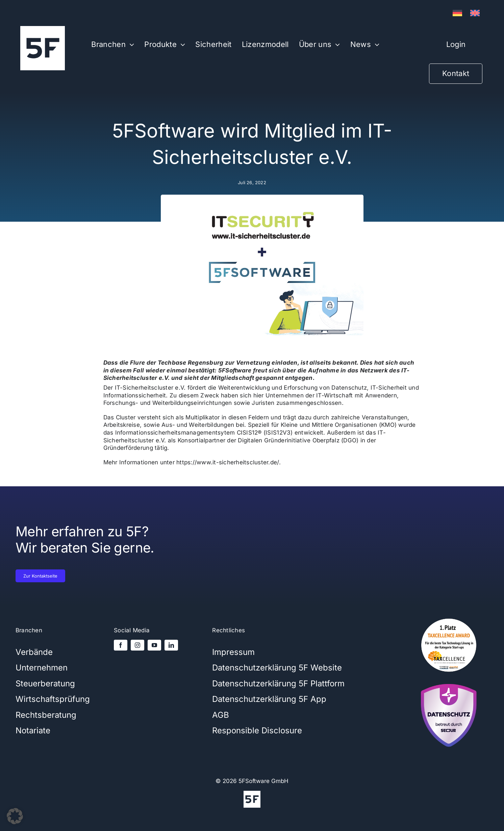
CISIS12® (249, 433)
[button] (15, 816)
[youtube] (154, 645)
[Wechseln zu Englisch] (475, 13)
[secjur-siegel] (449, 682)
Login (456, 44)
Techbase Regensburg (191, 363)
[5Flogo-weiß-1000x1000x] (43, 29)
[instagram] (137, 645)
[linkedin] (171, 645)
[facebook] (121, 645)
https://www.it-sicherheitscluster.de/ (228, 462)
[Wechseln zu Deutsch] (457, 13)
